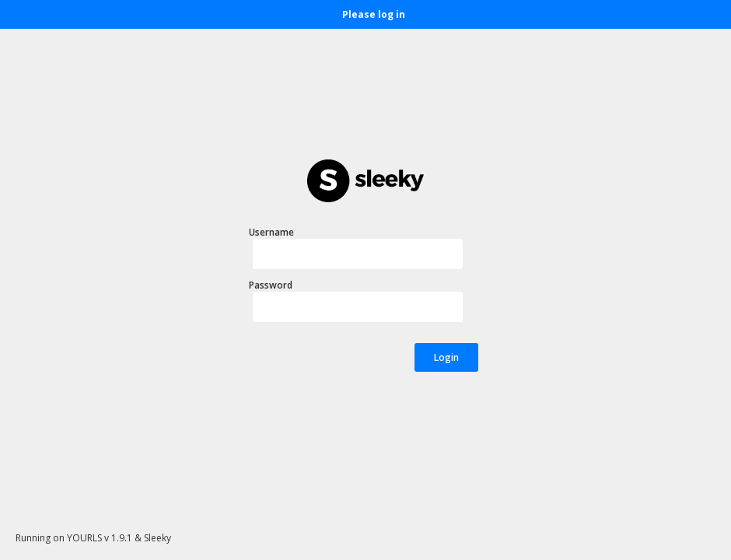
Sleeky (157, 538)
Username (271, 232)
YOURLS (84, 538)
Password (271, 285)
